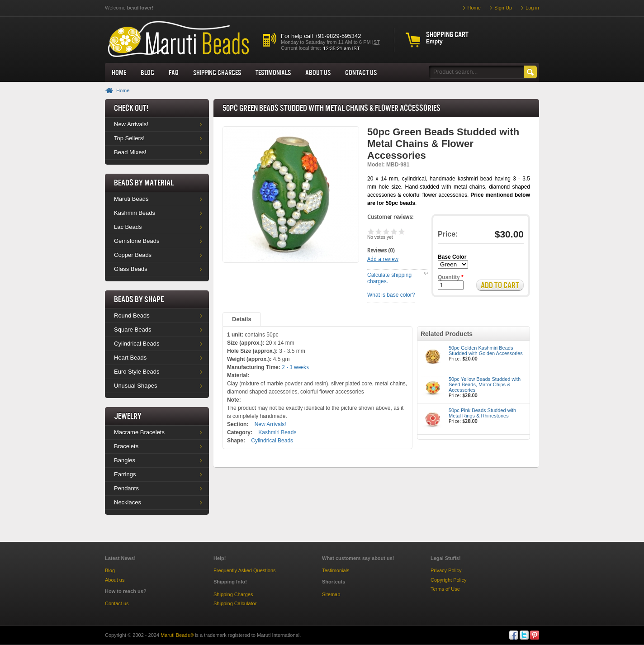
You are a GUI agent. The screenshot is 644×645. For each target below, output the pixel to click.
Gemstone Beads (137, 241)
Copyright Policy (448, 580)
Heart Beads (130, 358)
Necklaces (128, 502)
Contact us (117, 603)
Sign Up (503, 8)
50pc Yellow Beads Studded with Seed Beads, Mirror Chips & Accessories (485, 384)
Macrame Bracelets (139, 432)
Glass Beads (131, 269)
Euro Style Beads (137, 372)
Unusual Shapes (135, 386)
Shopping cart (447, 34)
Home (119, 72)
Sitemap (331, 594)
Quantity (451, 277)
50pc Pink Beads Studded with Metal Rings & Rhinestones (482, 413)
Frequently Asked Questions (245, 570)
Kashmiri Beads (135, 213)
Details (242, 319)
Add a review (383, 259)
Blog (147, 72)
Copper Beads (133, 255)
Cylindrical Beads (137, 344)
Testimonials (273, 72)
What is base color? (391, 295)
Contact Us (361, 72)
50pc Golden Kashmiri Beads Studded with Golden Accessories (486, 351)
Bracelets (126, 446)
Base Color (452, 257)
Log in (532, 8)
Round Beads (132, 315)
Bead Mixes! (130, 152)
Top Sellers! (129, 138)
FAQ (174, 72)
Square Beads (133, 330)
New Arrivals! (131, 124)
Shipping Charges (217, 72)
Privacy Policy (446, 570)
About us (318, 72)
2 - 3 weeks (295, 367)
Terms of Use (445, 589)
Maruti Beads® (177, 635)
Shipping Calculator (235, 603)
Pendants (126, 488)
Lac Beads (128, 227)
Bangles (125, 460)
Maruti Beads (131, 199)
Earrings (125, 474)
